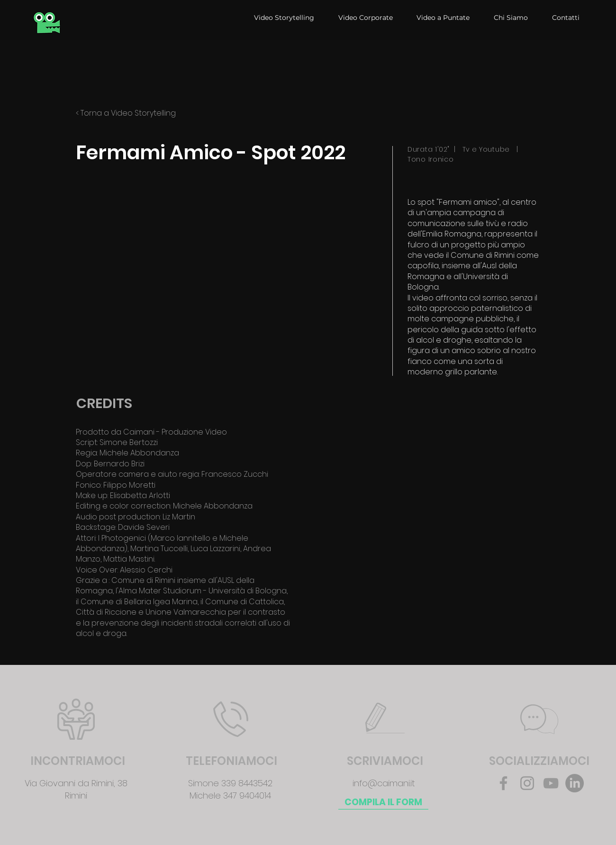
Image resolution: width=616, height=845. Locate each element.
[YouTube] (551, 783)
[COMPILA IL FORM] (383, 802)
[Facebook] (503, 783)
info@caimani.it (384, 783)
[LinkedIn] (575, 783)
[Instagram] (527, 783)
